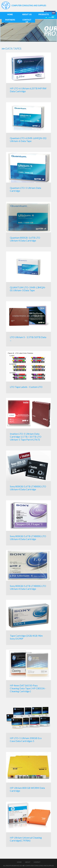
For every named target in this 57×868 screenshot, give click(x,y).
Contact (37, 862)
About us (27, 14)
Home (10, 14)
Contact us (27, 21)
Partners (10, 20)
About (28, 862)
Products (44, 14)
